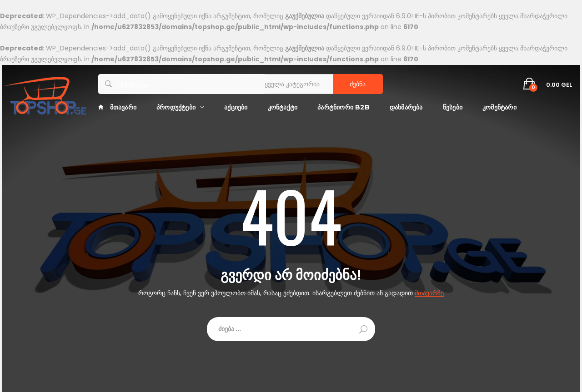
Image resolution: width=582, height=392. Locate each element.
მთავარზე (429, 293)
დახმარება (406, 107)
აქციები (236, 107)
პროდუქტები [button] (176, 107)
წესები (453, 107)
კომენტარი (499, 107)
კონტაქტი (283, 107)
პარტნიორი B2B (344, 107)
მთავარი (117, 107)
